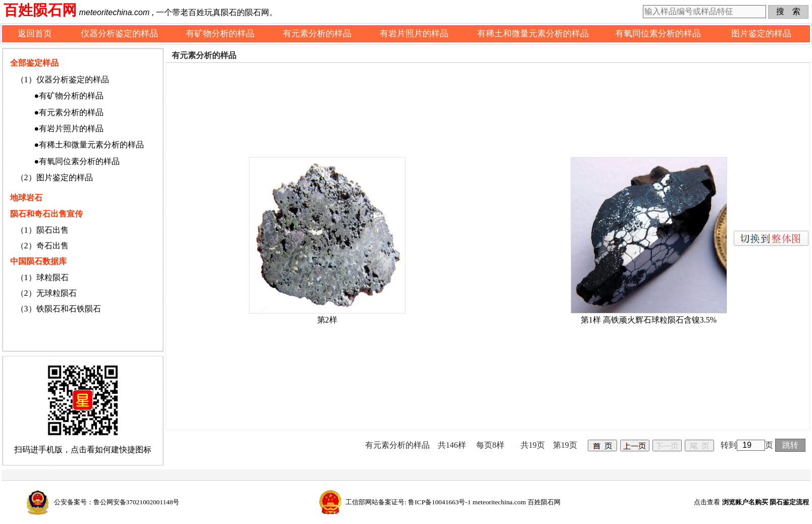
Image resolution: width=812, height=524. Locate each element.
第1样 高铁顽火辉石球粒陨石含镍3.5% (649, 320)
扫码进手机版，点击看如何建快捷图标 (83, 450)
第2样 (327, 320)
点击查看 (751, 502)
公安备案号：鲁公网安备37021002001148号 (117, 502)
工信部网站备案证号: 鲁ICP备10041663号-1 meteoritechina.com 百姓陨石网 (453, 502)
